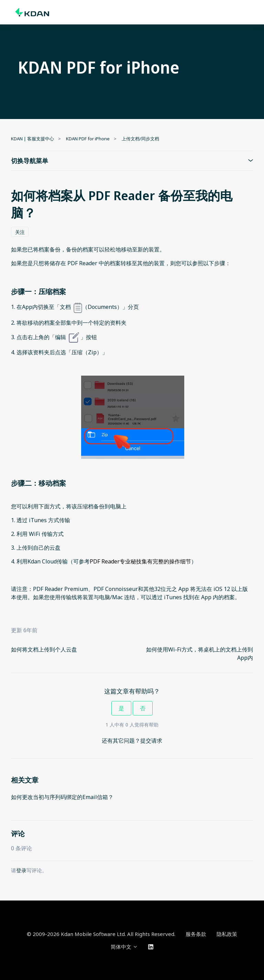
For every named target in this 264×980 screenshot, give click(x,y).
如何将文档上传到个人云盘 (44, 649)
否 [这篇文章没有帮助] (143, 708)
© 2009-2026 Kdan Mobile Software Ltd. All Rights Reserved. (101, 934)
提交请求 (151, 741)
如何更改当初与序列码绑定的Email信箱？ (62, 797)
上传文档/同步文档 (140, 139)
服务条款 (196, 934)
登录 (21, 870)
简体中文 (124, 947)
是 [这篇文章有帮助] (121, 708)
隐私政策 (227, 934)
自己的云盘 (47, 548)
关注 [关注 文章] (20, 232)
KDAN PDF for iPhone (88, 139)
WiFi (35, 534)
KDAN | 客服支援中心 (32, 139)
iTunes (38, 520)
